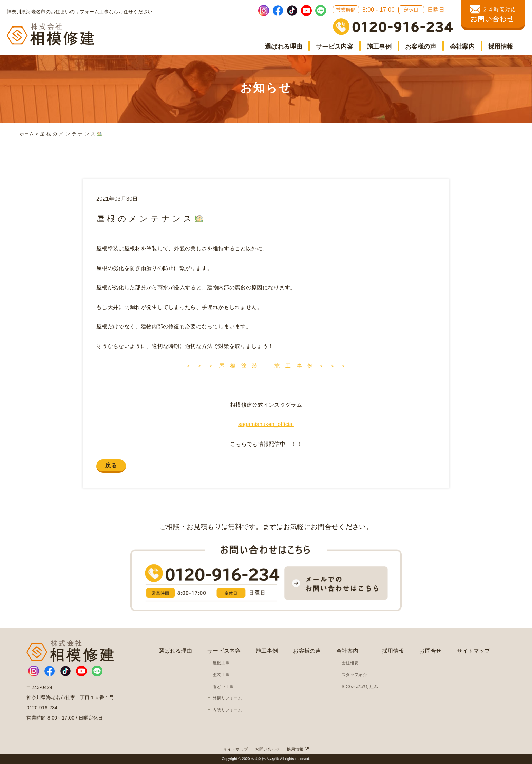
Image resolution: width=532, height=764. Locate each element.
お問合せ (430, 651)
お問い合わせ (267, 749)
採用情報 (501, 47)
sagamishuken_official (266, 424)
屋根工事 (221, 663)
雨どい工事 (223, 687)
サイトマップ (474, 651)
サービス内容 (335, 47)
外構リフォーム (227, 698)
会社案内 (462, 47)
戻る (111, 465)
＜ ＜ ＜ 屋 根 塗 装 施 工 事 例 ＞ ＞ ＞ (266, 366)
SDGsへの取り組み (360, 687)
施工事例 (379, 47)
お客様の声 (421, 47)
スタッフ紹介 (354, 675)
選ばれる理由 (284, 47)
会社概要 (350, 663)
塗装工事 (221, 675)
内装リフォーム (227, 710)
